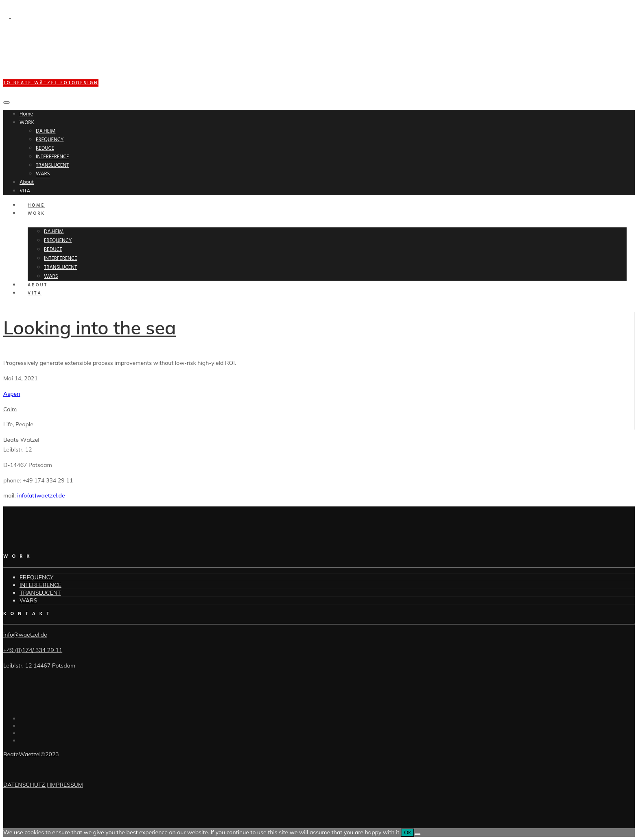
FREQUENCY (50, 140)
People (24, 424)
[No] (417, 834)
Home (26, 114)
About (27, 182)
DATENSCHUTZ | (26, 785)
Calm (10, 409)
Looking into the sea (90, 327)
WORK (27, 123)
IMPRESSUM (66, 785)
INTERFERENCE (52, 157)
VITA (25, 191)
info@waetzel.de (25, 635)
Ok (407, 832)
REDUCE (45, 148)
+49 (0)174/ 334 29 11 (33, 650)
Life (8, 424)
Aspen (12, 394)
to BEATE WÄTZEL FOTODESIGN (51, 83)
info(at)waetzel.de (41, 495)
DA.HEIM (46, 131)
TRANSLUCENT (52, 165)
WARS (43, 174)
